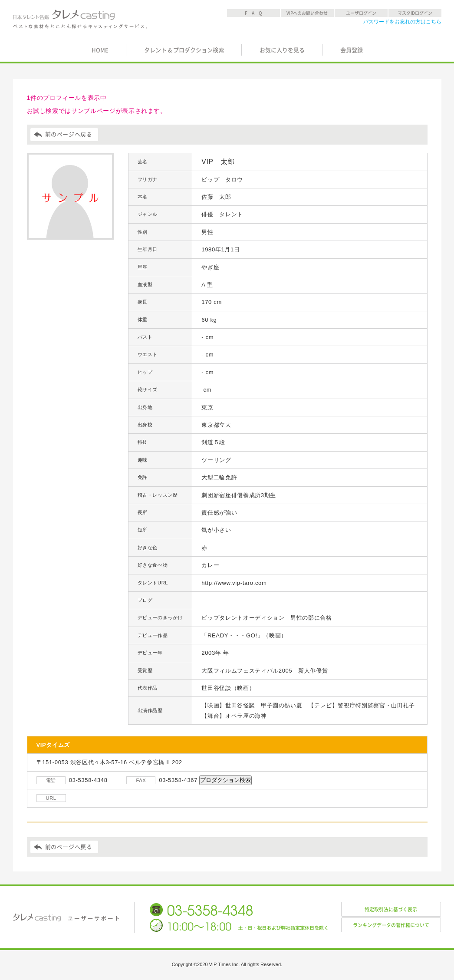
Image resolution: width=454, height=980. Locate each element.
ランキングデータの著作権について (391, 925)
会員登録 (352, 50)
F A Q (253, 13)
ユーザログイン (361, 13)
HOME (100, 50)
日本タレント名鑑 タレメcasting (81, 19)
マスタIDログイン (415, 13)
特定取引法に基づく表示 (391, 909)
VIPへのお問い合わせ (307, 13)
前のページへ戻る (69, 134)
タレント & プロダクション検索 (184, 50)
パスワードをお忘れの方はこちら (402, 22)
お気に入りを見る (282, 50)
